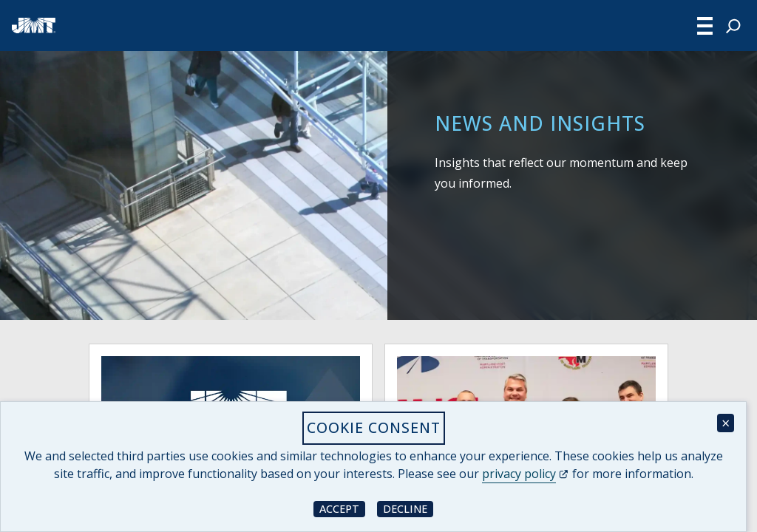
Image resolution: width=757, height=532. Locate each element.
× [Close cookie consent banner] (726, 423)
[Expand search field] (733, 26)
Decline (408, 508)
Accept (342, 508)
